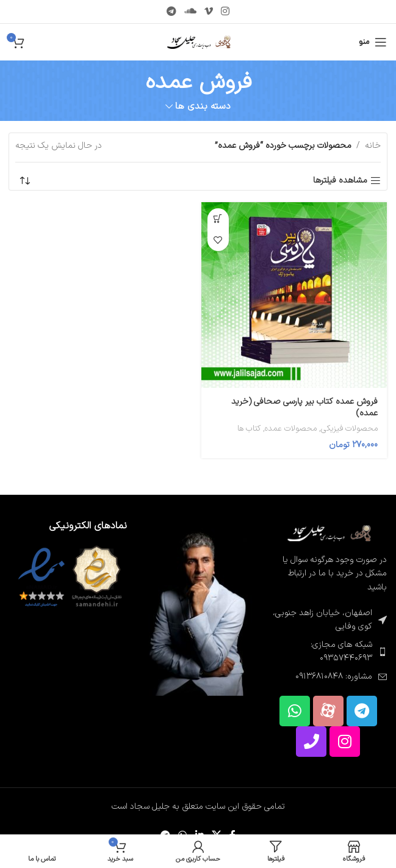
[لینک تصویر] (328, 533)
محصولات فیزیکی (349, 429)
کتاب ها (249, 429)
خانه (373, 146)
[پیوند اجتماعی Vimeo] (209, 12)
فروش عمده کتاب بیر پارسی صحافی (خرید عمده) (304, 408)
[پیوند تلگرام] (171, 12)
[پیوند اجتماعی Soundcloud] (190, 12)
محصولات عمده (291, 429)
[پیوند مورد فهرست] (328, 652)
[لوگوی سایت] (198, 42)
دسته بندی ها (203, 107)
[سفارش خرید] (24, 181)
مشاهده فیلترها (340, 181)
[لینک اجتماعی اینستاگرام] (225, 12)
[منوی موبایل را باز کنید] (373, 42)
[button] (218, 219)
